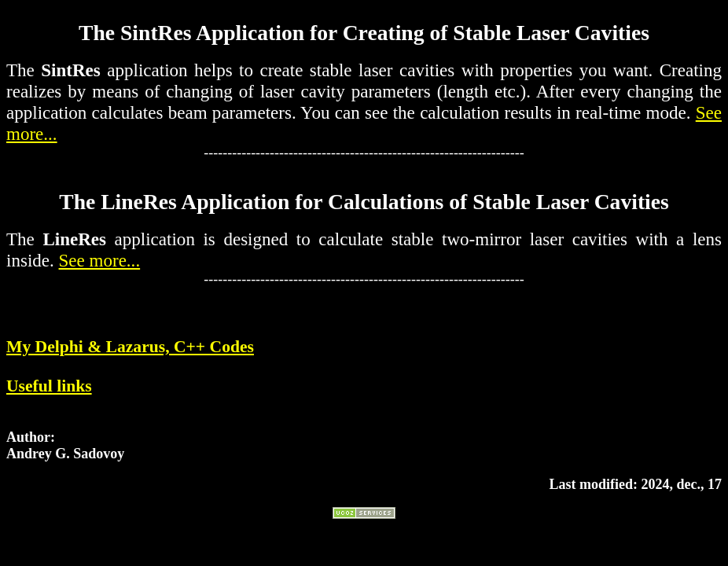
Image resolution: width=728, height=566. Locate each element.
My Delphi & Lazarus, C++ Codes (130, 347)
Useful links (49, 386)
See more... (100, 260)
